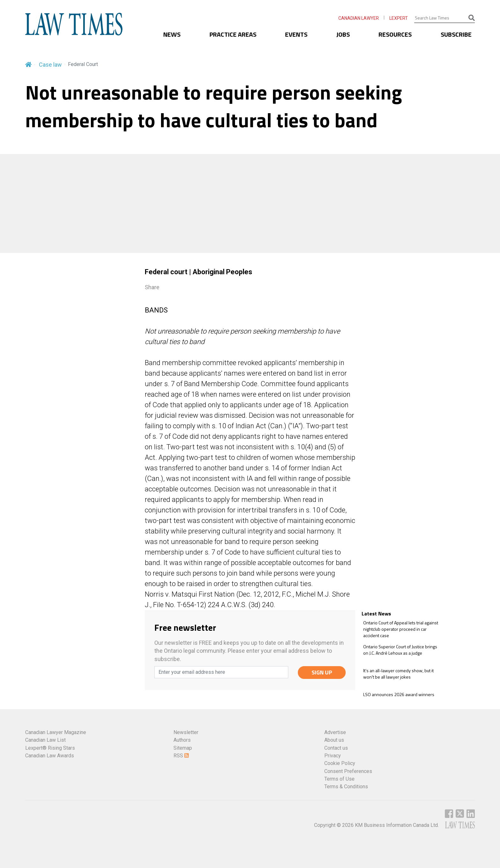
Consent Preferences (348, 771)
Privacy (333, 756)
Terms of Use (339, 779)
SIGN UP (322, 672)
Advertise (335, 732)
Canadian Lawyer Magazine (56, 732)
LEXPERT (399, 18)
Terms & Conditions (346, 787)
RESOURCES (395, 34)
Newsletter (186, 732)
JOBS (343, 34)
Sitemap (183, 748)
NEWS (172, 34)
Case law (50, 65)
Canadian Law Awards (50, 756)
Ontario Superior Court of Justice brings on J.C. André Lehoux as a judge (400, 650)
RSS (181, 756)
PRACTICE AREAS (233, 34)
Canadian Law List (45, 740)
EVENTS (296, 34)
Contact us (336, 748)
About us (334, 740)
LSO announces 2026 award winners (399, 695)
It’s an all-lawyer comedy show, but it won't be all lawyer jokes (398, 674)
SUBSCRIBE (456, 34)
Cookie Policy (340, 763)
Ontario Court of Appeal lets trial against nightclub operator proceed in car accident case (401, 629)
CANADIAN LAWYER (359, 18)
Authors (182, 740)
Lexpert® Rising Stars (50, 748)
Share (152, 287)
